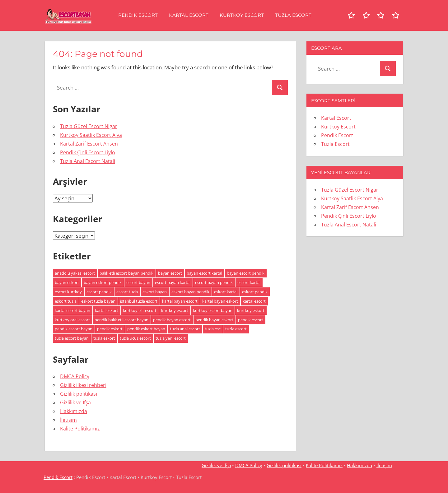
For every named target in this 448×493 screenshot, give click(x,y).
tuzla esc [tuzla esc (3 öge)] (213, 329)
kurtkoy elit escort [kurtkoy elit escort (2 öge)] (140, 310)
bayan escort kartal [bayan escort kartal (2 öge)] (204, 273)
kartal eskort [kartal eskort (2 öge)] (107, 310)
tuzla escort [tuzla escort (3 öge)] (236, 329)
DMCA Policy (75, 376)
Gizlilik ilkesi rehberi (83, 385)
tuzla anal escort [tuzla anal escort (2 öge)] (185, 329)
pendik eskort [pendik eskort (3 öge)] (110, 329)
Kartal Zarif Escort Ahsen (89, 144)
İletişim (68, 420)
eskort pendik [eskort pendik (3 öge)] (255, 292)
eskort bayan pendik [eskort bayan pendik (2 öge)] (190, 292)
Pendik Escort (138, 15)
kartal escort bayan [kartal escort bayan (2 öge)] (72, 310)
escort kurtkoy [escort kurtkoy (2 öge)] (68, 292)
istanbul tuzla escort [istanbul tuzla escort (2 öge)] (139, 301)
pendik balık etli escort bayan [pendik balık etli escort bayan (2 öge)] (121, 320)
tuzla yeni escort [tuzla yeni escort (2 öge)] (171, 338)
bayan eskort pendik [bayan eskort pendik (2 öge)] (103, 282)
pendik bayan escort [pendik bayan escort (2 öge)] (172, 320)
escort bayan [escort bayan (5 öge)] (138, 282)
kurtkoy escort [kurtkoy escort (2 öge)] (175, 310)
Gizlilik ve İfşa (75, 402)
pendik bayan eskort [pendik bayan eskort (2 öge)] (214, 320)
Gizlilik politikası (79, 394)
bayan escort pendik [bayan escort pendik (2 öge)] (246, 273)
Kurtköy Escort (242, 15)
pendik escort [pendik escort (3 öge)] (251, 320)
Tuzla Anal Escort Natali (88, 161)
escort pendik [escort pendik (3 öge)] (99, 292)
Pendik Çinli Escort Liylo (88, 152)
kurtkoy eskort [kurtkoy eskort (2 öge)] (251, 310)
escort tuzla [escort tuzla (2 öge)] (127, 292)
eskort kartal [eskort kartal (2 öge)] (226, 292)
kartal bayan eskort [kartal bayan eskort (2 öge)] (220, 301)
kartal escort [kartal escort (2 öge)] (254, 301)
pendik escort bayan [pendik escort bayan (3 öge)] (74, 329)
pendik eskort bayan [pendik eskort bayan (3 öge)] (146, 329)
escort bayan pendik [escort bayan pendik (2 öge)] (214, 282)
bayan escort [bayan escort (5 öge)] (170, 273)
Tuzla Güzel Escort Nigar (89, 126)
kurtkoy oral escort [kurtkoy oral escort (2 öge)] (72, 320)
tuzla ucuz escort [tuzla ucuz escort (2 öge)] (135, 338)
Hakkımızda (74, 411)
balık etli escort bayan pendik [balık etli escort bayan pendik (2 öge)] (126, 273)
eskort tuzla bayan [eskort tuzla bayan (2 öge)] (98, 301)
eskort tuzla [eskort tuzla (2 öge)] (66, 301)
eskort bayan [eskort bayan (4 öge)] (155, 292)
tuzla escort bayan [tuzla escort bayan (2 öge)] (72, 338)
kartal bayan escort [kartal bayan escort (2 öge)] (180, 301)
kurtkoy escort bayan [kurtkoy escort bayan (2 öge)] (213, 310)
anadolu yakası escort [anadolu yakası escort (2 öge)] (75, 273)
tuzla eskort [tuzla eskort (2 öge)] (104, 338)
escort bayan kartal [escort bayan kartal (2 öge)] (173, 282)
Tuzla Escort (293, 15)
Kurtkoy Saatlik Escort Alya (91, 135)
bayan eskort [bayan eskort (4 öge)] (67, 282)
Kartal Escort (189, 15)
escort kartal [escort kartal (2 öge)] (249, 282)
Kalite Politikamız (80, 429)
